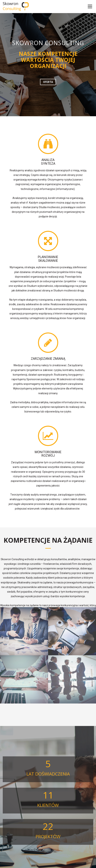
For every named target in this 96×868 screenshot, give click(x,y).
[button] (48, 82)
